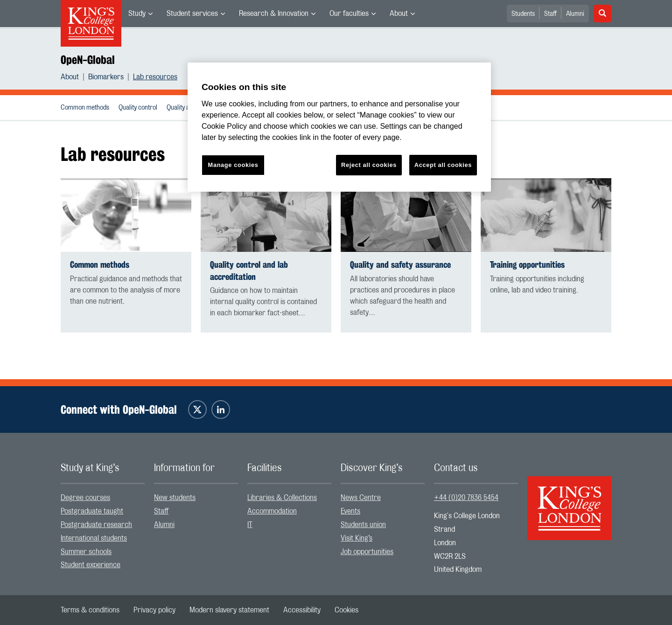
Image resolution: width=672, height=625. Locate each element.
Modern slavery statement (229, 610)
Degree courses (85, 498)
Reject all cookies (369, 165)
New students (175, 498)
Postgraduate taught (92, 511)
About (399, 14)
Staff (550, 14)
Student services (192, 14)
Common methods (85, 108)
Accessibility (302, 610)
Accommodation (272, 511)
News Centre (361, 498)
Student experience (91, 565)
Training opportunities (527, 265)
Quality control (138, 108)
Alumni (575, 14)
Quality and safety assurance (400, 265)
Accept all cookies (443, 165)
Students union (363, 525)
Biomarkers (106, 77)
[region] (339, 127)
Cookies (346, 610)
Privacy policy (154, 610)
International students (94, 538)
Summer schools (86, 552)
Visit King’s (357, 538)
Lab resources (155, 77)
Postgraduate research (96, 525)
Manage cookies (233, 165)
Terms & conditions (90, 610)
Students (523, 14)
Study (137, 14)
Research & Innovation (274, 14)
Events (350, 511)
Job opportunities (367, 552)
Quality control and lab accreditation (249, 271)
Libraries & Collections (282, 498)
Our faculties (349, 14)
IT (250, 525)
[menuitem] (140, 14)
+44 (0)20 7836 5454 (466, 498)
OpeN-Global (88, 60)
